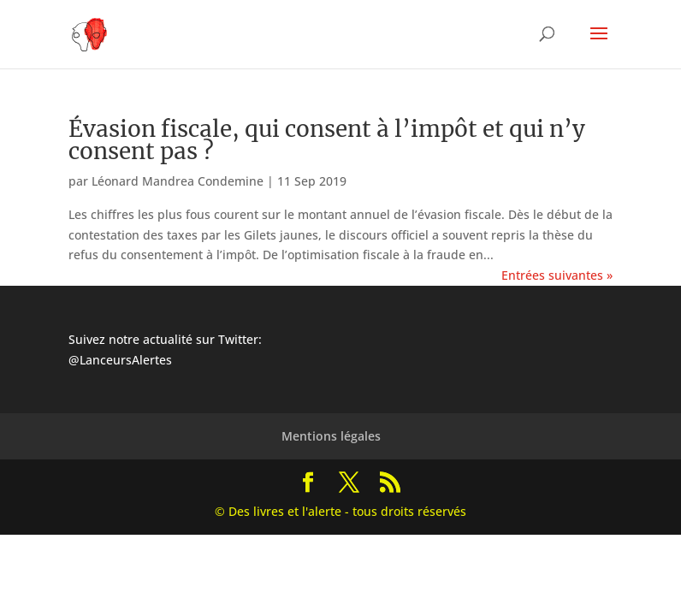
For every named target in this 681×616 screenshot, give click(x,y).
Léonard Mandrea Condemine (178, 181)
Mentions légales (331, 436)
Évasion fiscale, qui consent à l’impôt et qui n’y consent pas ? (327, 140)
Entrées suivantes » (557, 275)
